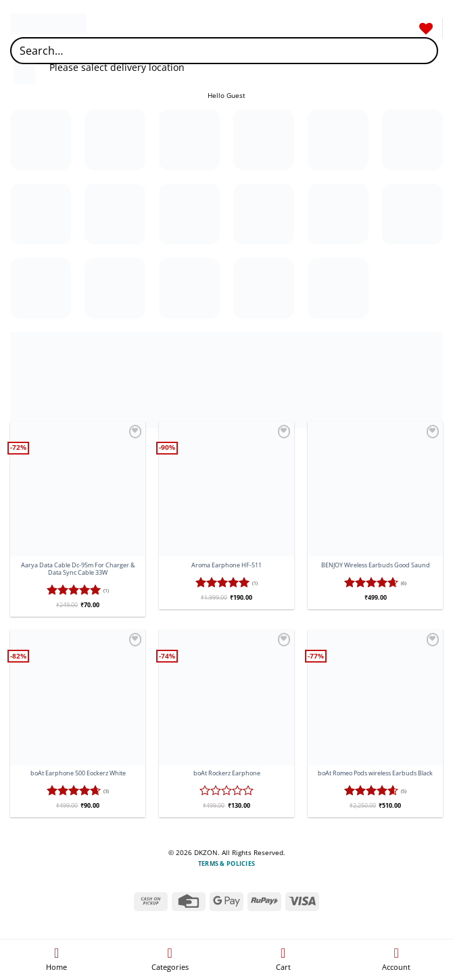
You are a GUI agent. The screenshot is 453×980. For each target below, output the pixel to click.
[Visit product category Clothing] (41, 140)
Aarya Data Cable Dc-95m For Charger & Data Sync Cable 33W (78, 569)
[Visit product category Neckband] (41, 214)
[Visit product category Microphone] (115, 288)
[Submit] (423, 50)
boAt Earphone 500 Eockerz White (78, 774)
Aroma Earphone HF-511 (226, 566)
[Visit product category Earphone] (189, 140)
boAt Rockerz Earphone (227, 774)
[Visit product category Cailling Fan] (338, 214)
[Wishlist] (426, 28)
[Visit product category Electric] (264, 140)
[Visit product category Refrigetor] (189, 214)
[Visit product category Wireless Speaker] (338, 288)
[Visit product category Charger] (412, 214)
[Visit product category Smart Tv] (264, 214)
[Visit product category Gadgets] (412, 140)
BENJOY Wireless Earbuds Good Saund (376, 566)
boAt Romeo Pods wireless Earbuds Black (375, 774)
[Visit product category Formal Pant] (338, 140)
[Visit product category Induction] (41, 288)
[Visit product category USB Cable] (189, 288)
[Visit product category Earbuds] (115, 140)
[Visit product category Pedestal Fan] (115, 214)
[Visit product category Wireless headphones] (264, 288)
